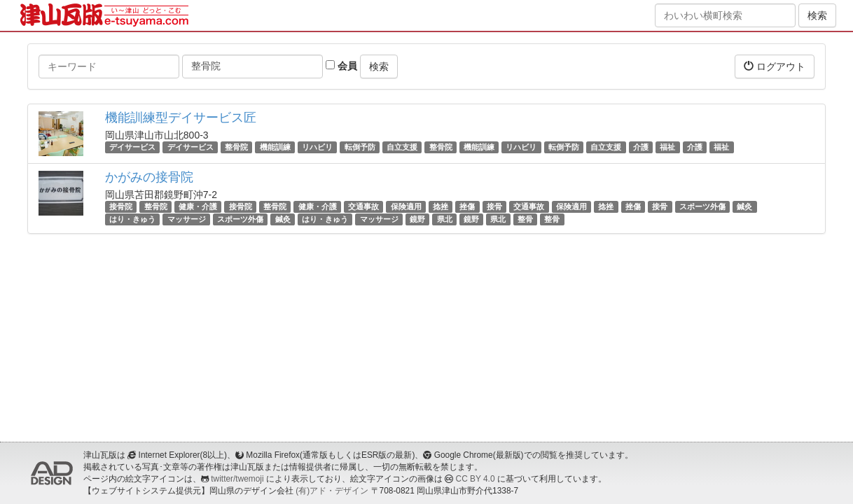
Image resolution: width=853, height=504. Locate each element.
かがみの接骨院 (149, 177)
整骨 (525, 219)
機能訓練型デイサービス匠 (181, 118)
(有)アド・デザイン (332, 491)
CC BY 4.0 (476, 479)
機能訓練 (275, 147)
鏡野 (417, 219)
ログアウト (775, 66)
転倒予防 (360, 147)
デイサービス (132, 147)
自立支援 (402, 147)
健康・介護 (198, 206)
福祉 (667, 147)
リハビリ (317, 147)
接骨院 (121, 206)
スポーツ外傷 (702, 206)
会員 (341, 66)
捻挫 (441, 206)
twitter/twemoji (237, 479)
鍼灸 (744, 206)
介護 (641, 147)
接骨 (494, 206)
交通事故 (363, 206)
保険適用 (406, 206)
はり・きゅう (132, 219)
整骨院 (236, 147)
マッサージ (187, 219)
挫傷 (467, 206)
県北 (445, 219)
